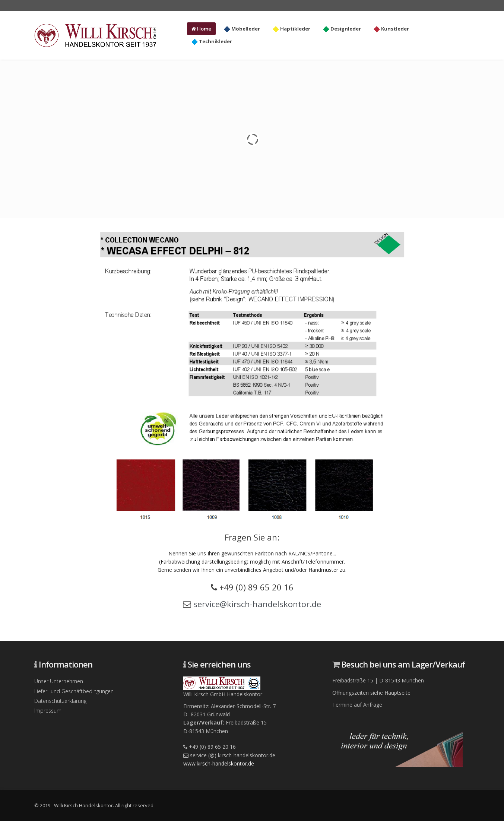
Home (201, 29)
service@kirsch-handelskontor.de (257, 604)
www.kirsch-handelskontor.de (219, 763)
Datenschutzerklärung (60, 701)
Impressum (48, 711)
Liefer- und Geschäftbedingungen (74, 691)
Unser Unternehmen (59, 681)
